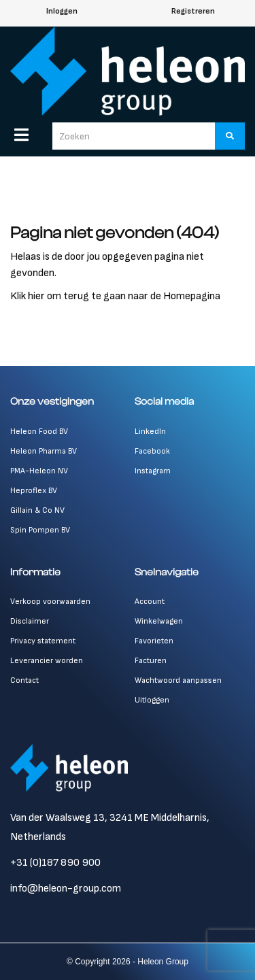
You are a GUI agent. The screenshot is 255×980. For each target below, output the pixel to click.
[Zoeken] (230, 136)
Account (150, 602)
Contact (24, 680)
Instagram (153, 471)
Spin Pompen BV (40, 530)
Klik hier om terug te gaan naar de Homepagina (115, 296)
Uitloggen (152, 700)
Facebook (152, 451)
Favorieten (154, 641)
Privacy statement (43, 641)
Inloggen (62, 11)
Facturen (151, 661)
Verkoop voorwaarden (50, 602)
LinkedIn (150, 432)
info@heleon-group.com (66, 889)
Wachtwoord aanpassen (178, 680)
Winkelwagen (159, 621)
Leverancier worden (47, 661)
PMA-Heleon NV (39, 471)
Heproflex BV (34, 491)
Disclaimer (30, 621)
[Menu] (21, 135)
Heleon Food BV (39, 432)
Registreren (193, 11)
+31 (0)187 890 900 (55, 863)
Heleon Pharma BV (44, 451)
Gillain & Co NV (37, 510)
